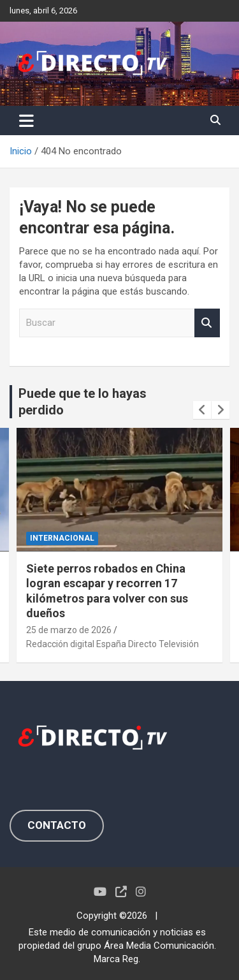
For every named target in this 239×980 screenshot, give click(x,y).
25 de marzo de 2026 (69, 629)
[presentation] (202, 410)
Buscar (207, 323)
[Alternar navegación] (26, 121)
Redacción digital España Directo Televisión (112, 644)
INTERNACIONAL (62, 538)
